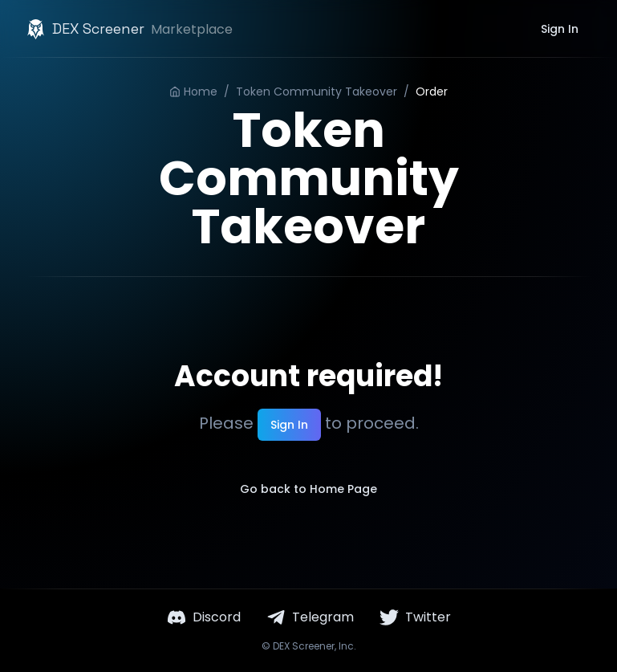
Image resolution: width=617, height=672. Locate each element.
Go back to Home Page (308, 489)
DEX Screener (304, 646)
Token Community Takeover (317, 92)
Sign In (560, 29)
